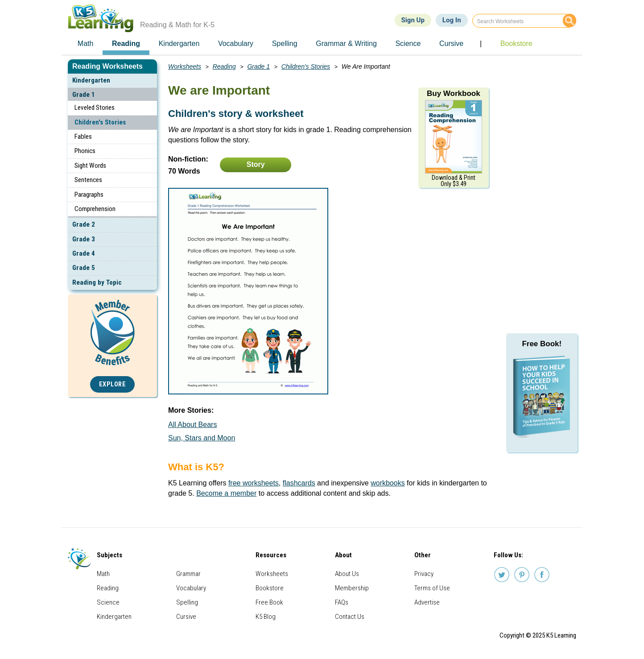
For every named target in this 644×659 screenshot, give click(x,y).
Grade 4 (84, 253)
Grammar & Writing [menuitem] (346, 44)
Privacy (424, 574)
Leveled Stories (95, 108)
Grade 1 (84, 95)
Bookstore (270, 588)
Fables (83, 137)
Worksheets (185, 66)
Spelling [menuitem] (285, 44)
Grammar (188, 574)
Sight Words (90, 166)
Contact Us (350, 617)
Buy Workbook (454, 93)
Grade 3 (84, 239)
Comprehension (95, 209)
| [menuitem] (481, 44)
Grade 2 (84, 224)
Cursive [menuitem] (451, 44)
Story (256, 164)
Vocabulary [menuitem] (236, 44)
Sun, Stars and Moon (202, 438)
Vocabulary (191, 588)
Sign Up (413, 20)
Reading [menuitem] (126, 44)
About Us (347, 574)
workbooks (388, 483)
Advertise (427, 602)
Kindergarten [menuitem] (179, 44)
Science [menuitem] (408, 44)
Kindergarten (91, 80)
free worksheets (254, 483)
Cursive (186, 617)
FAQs (342, 602)
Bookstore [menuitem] (516, 44)
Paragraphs (89, 195)
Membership (352, 588)
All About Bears (192, 425)
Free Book (269, 602)
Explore (113, 384)
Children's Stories (100, 122)
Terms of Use (432, 588)
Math (103, 574)
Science (108, 602)
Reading (224, 66)
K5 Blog (266, 617)
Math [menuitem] (86, 44)
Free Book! (542, 344)
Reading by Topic (97, 282)
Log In (452, 20)
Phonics (85, 151)
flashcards (299, 483)
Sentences (88, 180)
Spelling (187, 602)
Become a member (226, 493)
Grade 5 (84, 268)
